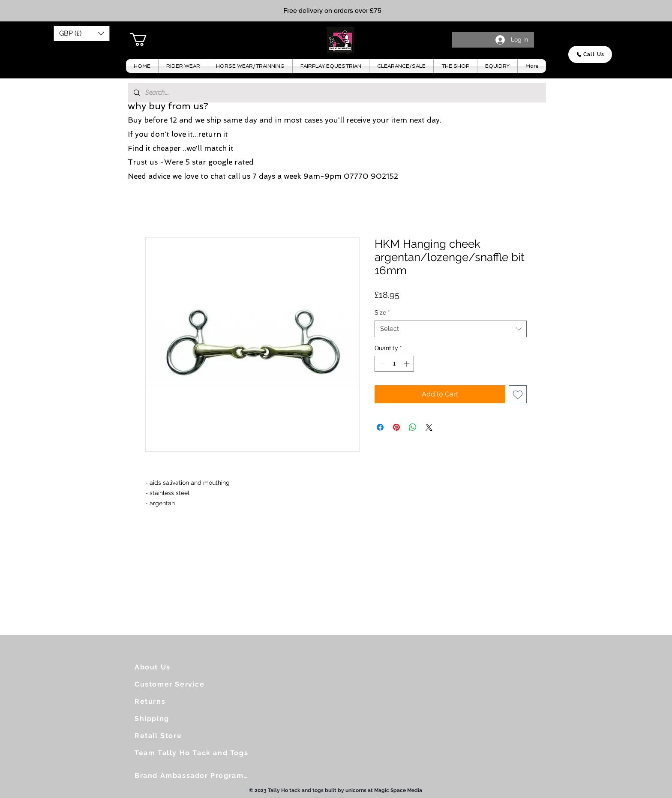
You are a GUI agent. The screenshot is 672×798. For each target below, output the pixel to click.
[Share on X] (429, 427)
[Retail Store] (169, 735)
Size (382, 312)
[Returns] (169, 701)
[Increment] (407, 364)
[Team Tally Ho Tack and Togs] (195, 753)
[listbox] (82, 33)
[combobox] (451, 329)
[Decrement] (381, 364)
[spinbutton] (394, 364)
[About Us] (169, 667)
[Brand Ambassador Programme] (195, 775)
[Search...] (336, 93)
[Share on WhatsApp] (413, 427)
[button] (82, 33)
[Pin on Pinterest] (396, 427)
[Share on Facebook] (380, 427)
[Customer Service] (173, 684)
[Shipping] (169, 718)
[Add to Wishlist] (518, 394)
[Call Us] (590, 54)
